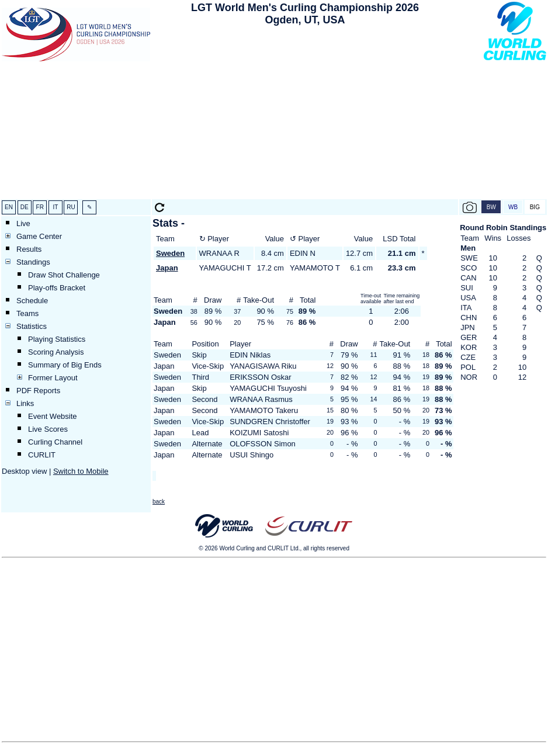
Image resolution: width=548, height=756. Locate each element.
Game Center (39, 236)
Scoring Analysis (56, 352)
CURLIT (42, 455)
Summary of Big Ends (65, 365)
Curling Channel (55, 442)
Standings (33, 262)
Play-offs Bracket (57, 288)
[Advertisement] (305, 115)
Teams (27, 313)
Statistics (32, 326)
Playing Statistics (57, 339)
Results (29, 249)
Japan (167, 268)
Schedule (32, 301)
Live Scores (48, 429)
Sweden (170, 253)
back (159, 502)
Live (23, 223)
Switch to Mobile (81, 471)
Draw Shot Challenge (64, 275)
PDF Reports (38, 391)
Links (25, 403)
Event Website (53, 416)
